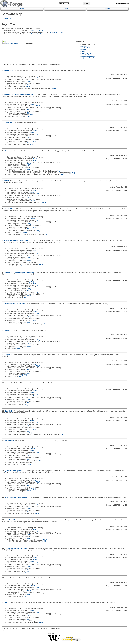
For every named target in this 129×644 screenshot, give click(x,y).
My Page (65, 9)
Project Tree (7, 19)
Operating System (87, 55)
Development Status (13, 43)
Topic (82, 58)
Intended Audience (87, 48)
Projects (108, 9)
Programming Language (89, 57)
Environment (85, 46)
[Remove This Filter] (38, 30)
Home (22, 9)
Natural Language (87, 53)
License (83, 50)
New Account (125, 4)
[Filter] (38, 78)
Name (82, 51)
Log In (118, 4)
